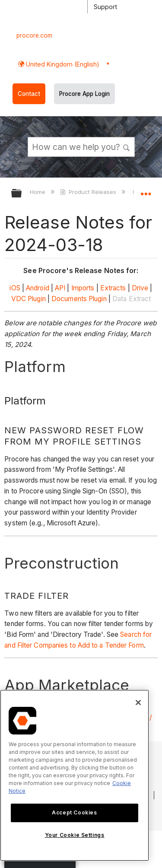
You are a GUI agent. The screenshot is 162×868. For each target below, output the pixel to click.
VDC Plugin (29, 299)
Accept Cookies (74, 812)
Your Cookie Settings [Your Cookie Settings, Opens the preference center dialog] (75, 835)
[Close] (138, 703)
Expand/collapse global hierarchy (22, 194)
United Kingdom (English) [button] (62, 64)
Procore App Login (84, 94)
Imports (83, 288)
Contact (29, 94)
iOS (15, 288)
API (60, 288)
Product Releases (89, 192)
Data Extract (132, 299)
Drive (140, 288)
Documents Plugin (79, 299)
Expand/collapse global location (146, 191)
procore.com (34, 35)
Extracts (113, 288)
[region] (75, 775)
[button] (127, 146)
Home (38, 192)
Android (38, 288)
